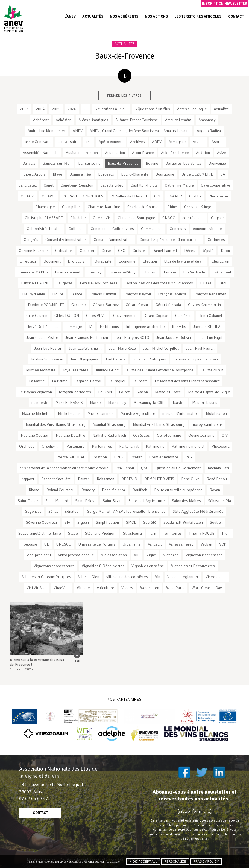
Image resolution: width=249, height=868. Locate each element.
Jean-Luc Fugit (210, 337)
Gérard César (137, 305)
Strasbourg (132, 533)
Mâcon (142, 392)
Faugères (65, 283)
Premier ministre (164, 457)
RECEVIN (129, 479)
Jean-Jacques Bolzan (174, 337)
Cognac (217, 218)
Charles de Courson (144, 207)
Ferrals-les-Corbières (99, 283)
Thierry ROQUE (202, 533)
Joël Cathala (115, 359)
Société (150, 522)
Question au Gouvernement (178, 468)
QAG (145, 468)
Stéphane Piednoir (100, 533)
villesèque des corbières (127, 577)
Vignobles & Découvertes (103, 566)
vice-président (39, 555)
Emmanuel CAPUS (33, 272)
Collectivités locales (44, 229)
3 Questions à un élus (152, 109)
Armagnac (177, 142)
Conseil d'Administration (66, 240)
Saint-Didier (28, 501)
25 (86, 109)
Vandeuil (155, 544)
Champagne (45, 207)
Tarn (153, 533)
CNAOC (169, 218)
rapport (28, 479)
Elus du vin (220, 261)
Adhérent (41, 120)
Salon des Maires (186, 501)
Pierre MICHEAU (71, 457)
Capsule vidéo (112, 185)
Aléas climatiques (93, 120)
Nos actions (156, 16)
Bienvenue (217, 163)
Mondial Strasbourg (109, 424)
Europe (170, 272)
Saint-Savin (112, 501)
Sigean (83, 522)
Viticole (83, 588)
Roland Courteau (60, 490)
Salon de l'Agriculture (147, 501)
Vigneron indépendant (204, 555)
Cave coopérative (216, 185)
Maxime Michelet (36, 413)
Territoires (172, 533)
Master (179, 403)
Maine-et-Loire (168, 392)
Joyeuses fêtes (75, 370)
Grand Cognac (156, 316)
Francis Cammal (103, 294)
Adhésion (64, 120)
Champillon (71, 207)
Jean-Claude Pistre (42, 337)
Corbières (216, 240)
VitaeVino (62, 588)
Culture (139, 251)
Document (52, 261)
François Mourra (172, 294)
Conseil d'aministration (113, 240)
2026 (72, 109)
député (208, 251)
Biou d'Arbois (34, 174)
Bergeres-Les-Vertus (183, 163)
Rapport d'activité (56, 479)
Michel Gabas (69, 413)
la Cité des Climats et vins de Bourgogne (160, 370)
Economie (127, 261)
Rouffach (140, 490)
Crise (106, 251)
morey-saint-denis (207, 424)
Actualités (93, 16)
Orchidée (27, 446)
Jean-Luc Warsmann (85, 348)
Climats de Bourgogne (137, 218)
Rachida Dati (218, 468)
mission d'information (181, 413)
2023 (24, 109)
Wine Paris (175, 588)
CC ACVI (28, 196)
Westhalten (150, 588)
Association (115, 153)
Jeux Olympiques (84, 359)
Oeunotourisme (201, 435)
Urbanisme (132, 544)
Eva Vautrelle (194, 272)
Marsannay (117, 403)
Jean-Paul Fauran (200, 348)
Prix (189, 457)
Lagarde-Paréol (88, 381)
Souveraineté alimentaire (40, 533)
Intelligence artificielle (145, 327)
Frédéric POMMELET (46, 305)
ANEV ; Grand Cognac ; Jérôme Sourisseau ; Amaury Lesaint (140, 131)
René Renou (217, 479)
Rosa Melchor (114, 490)
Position (100, 457)
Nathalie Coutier (35, 435)
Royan (215, 490)
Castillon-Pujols (144, 185)
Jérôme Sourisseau (47, 359)
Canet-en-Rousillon (77, 185)
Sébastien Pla (219, 501)
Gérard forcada (168, 305)
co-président (193, 218)
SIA (67, 522)
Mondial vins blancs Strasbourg (159, 424)
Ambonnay (207, 120)
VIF (137, 555)
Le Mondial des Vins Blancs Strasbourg (187, 381)
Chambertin (218, 196)
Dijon (225, 251)
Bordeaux (106, 174)
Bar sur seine (89, 163)
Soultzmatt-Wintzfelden (183, 522)
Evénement (222, 272)
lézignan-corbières (75, 392)
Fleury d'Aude (34, 294)
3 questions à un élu (111, 109)
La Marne (37, 381)
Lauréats (140, 381)
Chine (172, 207)
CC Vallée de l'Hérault (129, 196)
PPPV (119, 457)
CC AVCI (49, 196)
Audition (203, 153)
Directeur (28, 261)
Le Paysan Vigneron (35, 392)
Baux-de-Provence (123, 163)
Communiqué (152, 229)
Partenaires (102, 446)
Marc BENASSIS (69, 403)
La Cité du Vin (212, 370)
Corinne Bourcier (33, 251)
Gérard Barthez (106, 305)
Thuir (226, 533)
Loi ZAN (105, 392)
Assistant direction (82, 153)
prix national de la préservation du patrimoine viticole (64, 468)
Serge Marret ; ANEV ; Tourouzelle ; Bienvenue (126, 511)
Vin (158, 577)
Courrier (87, 251)
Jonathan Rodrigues (149, 359)
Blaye (58, 174)
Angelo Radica (209, 131)
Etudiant (150, 272)
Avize (222, 153)
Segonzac (33, 511)
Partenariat (129, 446)
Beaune (152, 163)
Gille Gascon (37, 316)
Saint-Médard (57, 501)
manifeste (40, 403)
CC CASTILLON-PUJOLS (83, 196)
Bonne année (80, 174)
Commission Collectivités (112, 229)
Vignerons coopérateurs (54, 566)
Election (150, 261)
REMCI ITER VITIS (159, 479)
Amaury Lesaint (178, 120)
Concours (178, 229)
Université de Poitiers (97, 544)
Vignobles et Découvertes (193, 566)
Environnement (68, 272)
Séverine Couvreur (42, 522)
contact (40, 813)
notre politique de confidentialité (201, 829)
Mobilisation (216, 413)
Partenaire (76, 446)
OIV (225, 435)
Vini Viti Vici (36, 588)
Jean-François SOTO (132, 337)
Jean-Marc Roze (122, 348)
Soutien (216, 522)
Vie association (114, 555)
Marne (95, 403)
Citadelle (78, 218)
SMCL (131, 522)
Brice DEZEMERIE (197, 174)
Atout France (143, 153)
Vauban (206, 544)
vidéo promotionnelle (76, 555)
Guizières (183, 316)
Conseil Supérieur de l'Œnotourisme (170, 240)
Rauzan (84, 479)
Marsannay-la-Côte (150, 403)
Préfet (136, 457)
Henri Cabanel (210, 316)
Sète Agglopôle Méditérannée (198, 511)
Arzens (199, 142)
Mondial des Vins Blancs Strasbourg (56, 424)
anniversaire (68, 142)
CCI (157, 196)
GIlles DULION (67, 316)
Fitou (223, 283)
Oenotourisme (169, 435)
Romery (88, 490)
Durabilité (103, 261)
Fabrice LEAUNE (35, 283)
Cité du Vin (102, 218)
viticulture (106, 588)
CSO (122, 251)
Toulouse (30, 544)
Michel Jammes (100, 413)
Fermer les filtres (124, 95)
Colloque (76, 229)
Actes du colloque (192, 109)
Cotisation (64, 251)
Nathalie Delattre (71, 435)
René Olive (190, 479)
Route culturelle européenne (178, 490)
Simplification (107, 522)
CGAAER (175, 196)
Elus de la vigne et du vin (184, 261)
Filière (206, 283)
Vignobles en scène (148, 566)
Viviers (127, 588)
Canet (49, 185)
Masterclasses (205, 403)
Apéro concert (111, 142)
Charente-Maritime (104, 207)
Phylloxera (221, 446)
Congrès (31, 240)
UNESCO (64, 544)
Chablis (195, 196)
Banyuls (29, 163)
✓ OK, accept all (143, 861)
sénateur (73, 511)
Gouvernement (125, 316)
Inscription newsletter (225, 3)
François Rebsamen (210, 294)
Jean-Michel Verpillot (161, 348)
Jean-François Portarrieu (87, 337)
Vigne (151, 555)
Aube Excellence (175, 153)
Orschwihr (51, 446)
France (76, 294)
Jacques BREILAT (208, 327)
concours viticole (207, 229)
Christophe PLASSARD (44, 218)
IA (91, 327)
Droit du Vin (78, 261)
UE (47, 544)
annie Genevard (38, 142)
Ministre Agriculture (138, 413)
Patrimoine (155, 446)
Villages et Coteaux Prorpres (47, 577)
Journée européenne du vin (195, 359)
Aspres (218, 142)
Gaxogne (79, 305)
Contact (236, 16)
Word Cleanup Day (207, 588)
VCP (223, 544)
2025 (56, 109)
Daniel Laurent (165, 251)
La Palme (60, 381)
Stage (73, 533)
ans (89, 142)
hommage (74, 327)
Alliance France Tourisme (137, 120)
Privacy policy (206, 861)
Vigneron (171, 555)
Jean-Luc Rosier (48, 348)
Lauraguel (117, 381)
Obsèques (141, 435)
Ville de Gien (89, 577)
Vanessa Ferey (181, 544)
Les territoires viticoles (198, 16)
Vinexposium (216, 577)
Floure (58, 294)
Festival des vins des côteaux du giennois (159, 283)
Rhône (34, 490)
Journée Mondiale (40, 370)
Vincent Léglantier (183, 577)
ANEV (78, 131)
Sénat (53, 511)
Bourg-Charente (135, 174)
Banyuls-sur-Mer (57, 163)
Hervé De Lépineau (42, 327)
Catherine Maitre (179, 185)
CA (223, 174)
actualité (221, 109)
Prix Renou (125, 468)
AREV (157, 142)
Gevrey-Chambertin (204, 305)
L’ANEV (70, 16)
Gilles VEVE (96, 316)
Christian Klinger (199, 207)
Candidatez (27, 185)
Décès (190, 251)
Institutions (109, 327)
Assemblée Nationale (41, 153)
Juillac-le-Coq (107, 370)
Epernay (94, 272)
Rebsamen (106, 479)
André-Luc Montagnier (47, 131)
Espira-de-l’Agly (122, 272)
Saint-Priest (85, 501)
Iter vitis (179, 327)
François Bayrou (137, 294)
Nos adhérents (124, 16)
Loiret (124, 392)
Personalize (175, 861)
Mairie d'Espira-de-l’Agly (209, 392)
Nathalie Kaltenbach (109, 435)
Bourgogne (165, 174)
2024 (40, 109)
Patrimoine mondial (188, 446)
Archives (137, 142)
